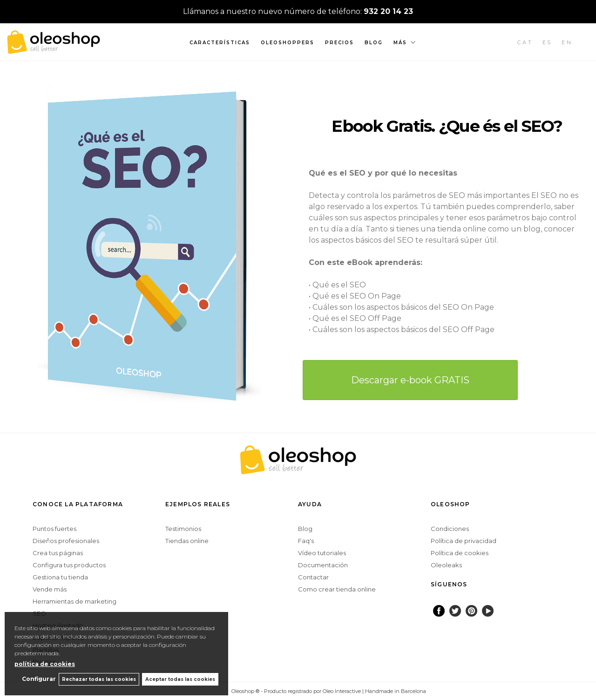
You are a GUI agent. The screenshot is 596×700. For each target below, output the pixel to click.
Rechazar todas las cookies (97, 679)
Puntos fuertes (54, 529)
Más (400, 43)
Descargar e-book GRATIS (410, 380)
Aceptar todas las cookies (180, 679)
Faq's (306, 541)
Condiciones (450, 529)
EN (567, 42)
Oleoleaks (446, 565)
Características (220, 43)
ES (548, 42)
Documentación (323, 565)
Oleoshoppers (288, 43)
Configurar (35, 679)
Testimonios (183, 529)
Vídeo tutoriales (322, 553)
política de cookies (45, 663)
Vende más (50, 589)
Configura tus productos (69, 565)
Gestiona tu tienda (60, 577)
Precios (339, 43)
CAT (525, 42)
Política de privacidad (464, 541)
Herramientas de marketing (74, 601)
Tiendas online (187, 541)
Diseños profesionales (66, 541)
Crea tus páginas (58, 553)
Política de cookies (460, 553)
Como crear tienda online (337, 589)
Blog (374, 43)
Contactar (313, 577)
